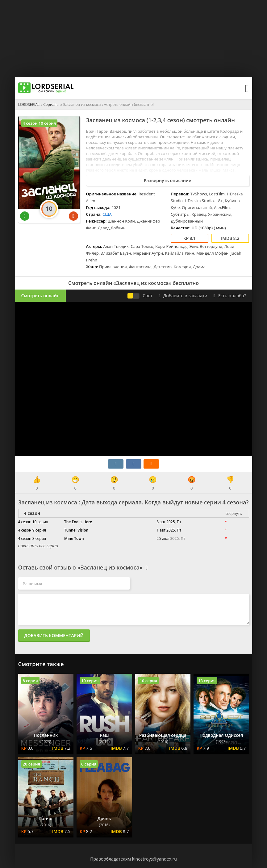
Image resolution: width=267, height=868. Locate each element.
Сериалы (51, 104)
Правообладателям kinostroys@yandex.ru (133, 859)
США (107, 214)
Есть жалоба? (230, 296)
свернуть (234, 513)
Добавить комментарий (54, 635)
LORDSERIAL (29, 104)
